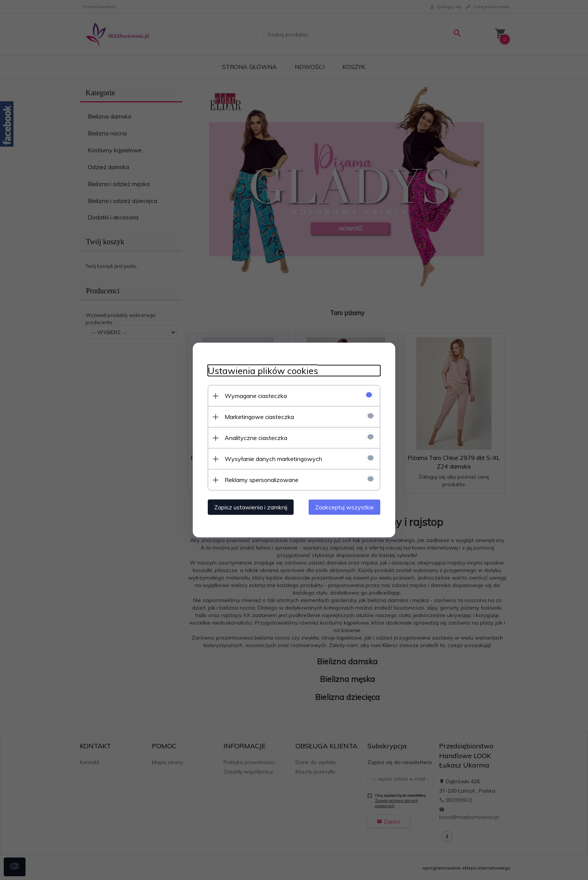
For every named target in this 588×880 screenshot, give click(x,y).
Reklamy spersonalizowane (262, 480)
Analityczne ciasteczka (256, 438)
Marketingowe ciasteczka (259, 417)
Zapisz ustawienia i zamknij (251, 507)
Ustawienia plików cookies (263, 371)
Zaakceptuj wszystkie (344, 507)
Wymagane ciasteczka (256, 396)
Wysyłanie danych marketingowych (273, 459)
